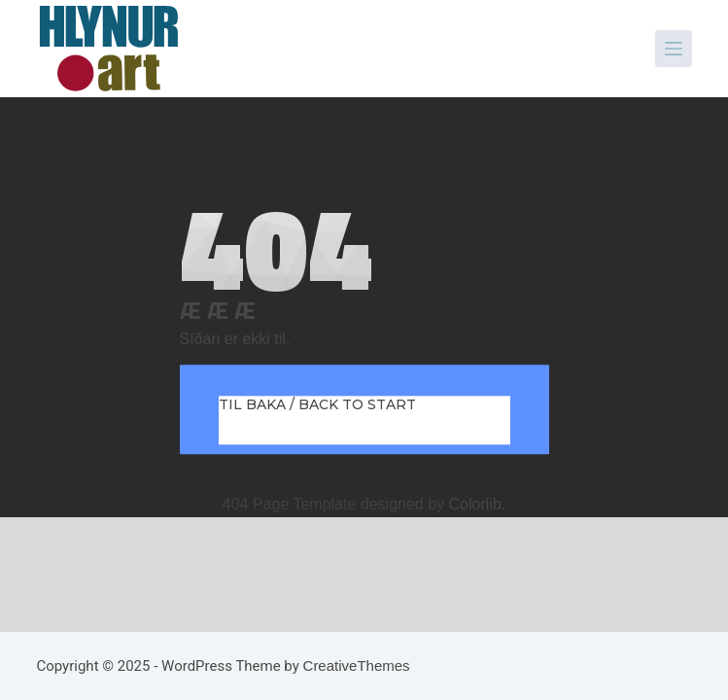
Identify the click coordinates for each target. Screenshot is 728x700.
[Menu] (674, 49)
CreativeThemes (357, 665)
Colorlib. (478, 504)
